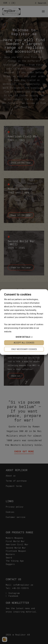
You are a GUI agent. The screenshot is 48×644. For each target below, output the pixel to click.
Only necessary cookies (24, 349)
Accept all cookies (24, 343)
